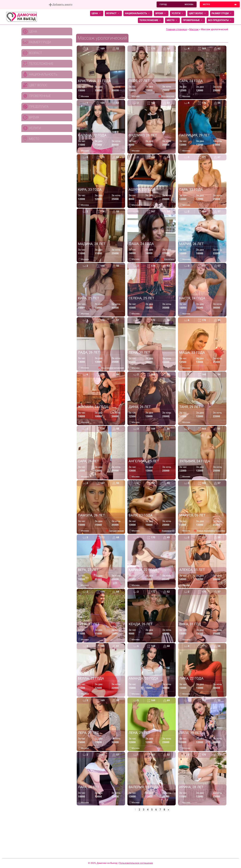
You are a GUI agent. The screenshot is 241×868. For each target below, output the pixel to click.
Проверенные (193, 20)
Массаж (194, 29)
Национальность (138, 13)
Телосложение (151, 20)
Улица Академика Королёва (211, 531)
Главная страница (177, 29)
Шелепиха (169, 259)
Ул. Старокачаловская (112, 368)
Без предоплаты (220, 20)
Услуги (178, 13)
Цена (97, 13)
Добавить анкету (61, 5)
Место (172, 20)
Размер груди (222, 13)
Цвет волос (198, 13)
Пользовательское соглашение (136, 863)
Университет (168, 531)
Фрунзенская (168, 96)
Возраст (113, 13)
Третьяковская (116, 531)
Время (161, 13)
